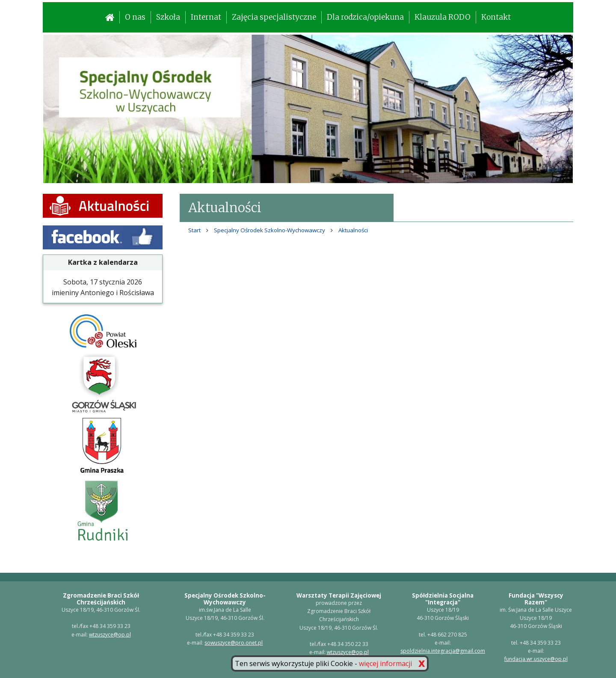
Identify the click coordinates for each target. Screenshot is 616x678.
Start (194, 230)
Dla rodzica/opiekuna (365, 17)
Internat (206, 17)
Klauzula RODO (443, 17)
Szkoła (168, 17)
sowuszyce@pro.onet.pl (234, 643)
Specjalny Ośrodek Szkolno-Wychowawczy (269, 230)
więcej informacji (385, 663)
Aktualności (353, 230)
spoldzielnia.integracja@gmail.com (443, 651)
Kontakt (496, 17)
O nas (135, 17)
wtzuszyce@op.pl (110, 635)
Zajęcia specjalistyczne (274, 17)
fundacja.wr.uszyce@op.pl (536, 659)
